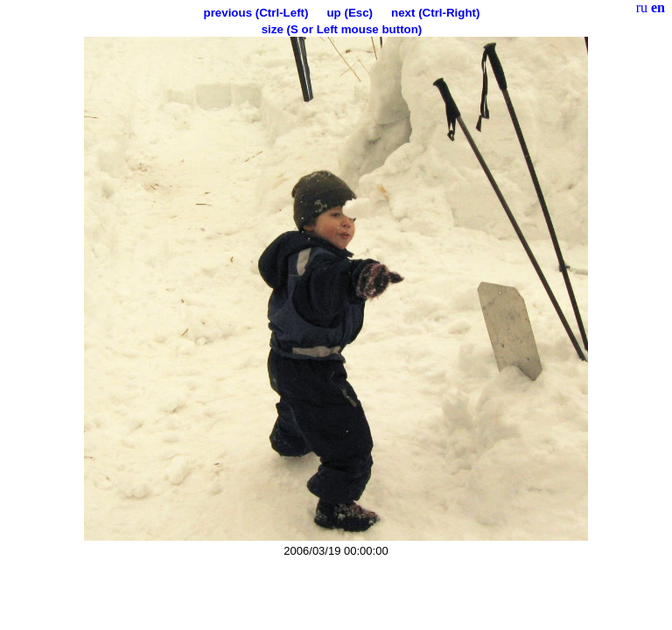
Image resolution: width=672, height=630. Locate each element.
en (658, 7)
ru (642, 7)
